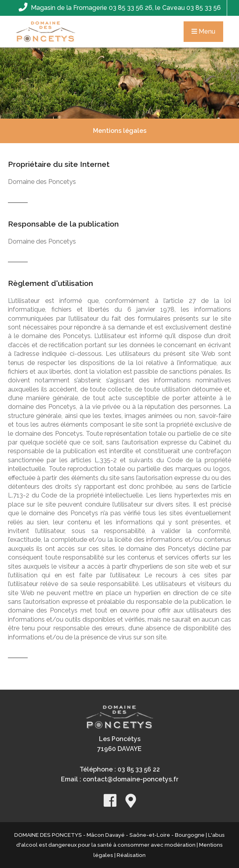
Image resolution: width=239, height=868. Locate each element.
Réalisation (131, 855)
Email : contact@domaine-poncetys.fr (120, 779)
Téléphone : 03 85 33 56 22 (120, 769)
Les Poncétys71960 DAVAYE (119, 744)
